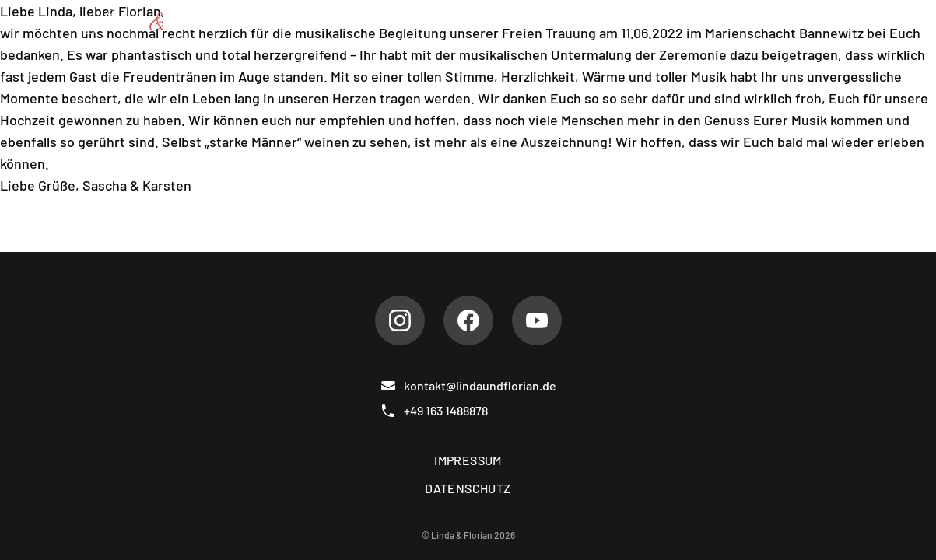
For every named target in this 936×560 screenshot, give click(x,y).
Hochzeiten (516, 21)
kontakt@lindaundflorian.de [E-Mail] (468, 386)
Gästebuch (720, 21)
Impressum (468, 460)
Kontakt (808, 21)
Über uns (325, 21)
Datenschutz (468, 488)
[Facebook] (468, 320)
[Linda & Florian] (160, 22)
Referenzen (619, 21)
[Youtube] (537, 320)
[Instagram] (400, 320)
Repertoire (417, 21)
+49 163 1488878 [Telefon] (434, 411)
